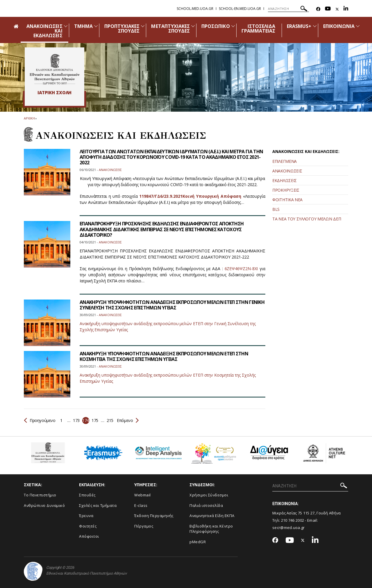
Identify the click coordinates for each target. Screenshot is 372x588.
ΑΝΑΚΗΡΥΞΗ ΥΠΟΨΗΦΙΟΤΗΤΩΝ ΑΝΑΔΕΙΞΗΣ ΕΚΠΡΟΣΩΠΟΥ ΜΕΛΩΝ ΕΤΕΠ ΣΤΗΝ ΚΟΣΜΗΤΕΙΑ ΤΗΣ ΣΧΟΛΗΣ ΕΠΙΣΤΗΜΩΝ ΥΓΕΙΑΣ (164, 356)
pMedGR (198, 542)
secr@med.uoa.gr (289, 528)
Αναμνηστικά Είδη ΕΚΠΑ (212, 516)
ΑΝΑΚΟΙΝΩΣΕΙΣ (287, 171)
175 (95, 420)
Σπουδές (87, 495)
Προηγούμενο (40, 420)
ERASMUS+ (299, 26)
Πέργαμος (144, 526)
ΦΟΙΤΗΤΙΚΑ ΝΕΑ (287, 200)
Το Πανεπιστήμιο (40, 495)
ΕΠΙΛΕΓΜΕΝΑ (285, 161)
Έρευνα (86, 516)
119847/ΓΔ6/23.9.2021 (161, 196)
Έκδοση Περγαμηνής (154, 516)
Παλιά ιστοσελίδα (206, 505)
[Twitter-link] (337, 9)
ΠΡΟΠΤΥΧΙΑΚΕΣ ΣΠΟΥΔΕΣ (122, 28)
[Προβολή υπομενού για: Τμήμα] (96, 26)
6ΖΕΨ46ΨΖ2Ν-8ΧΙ (241, 269)
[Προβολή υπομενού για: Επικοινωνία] (358, 26)
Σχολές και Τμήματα (98, 505)
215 (110, 420)
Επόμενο (127, 420)
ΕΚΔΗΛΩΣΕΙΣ (285, 180)
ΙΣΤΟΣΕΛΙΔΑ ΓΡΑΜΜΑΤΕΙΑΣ (259, 28)
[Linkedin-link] (346, 9)
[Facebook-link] (318, 9)
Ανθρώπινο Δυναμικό (44, 505)
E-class (141, 505)
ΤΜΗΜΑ (83, 26)
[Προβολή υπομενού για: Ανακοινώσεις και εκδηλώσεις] (66, 26)
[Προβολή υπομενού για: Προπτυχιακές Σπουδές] (143, 26)
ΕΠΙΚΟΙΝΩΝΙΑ (339, 26)
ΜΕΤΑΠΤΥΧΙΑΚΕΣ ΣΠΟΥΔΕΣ (170, 28)
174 (86, 420)
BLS (276, 209)
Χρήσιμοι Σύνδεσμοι (209, 495)
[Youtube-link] (328, 9)
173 (76, 420)
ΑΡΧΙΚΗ (29, 118)
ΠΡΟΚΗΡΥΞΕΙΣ (286, 190)
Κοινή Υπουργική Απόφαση (212, 196)
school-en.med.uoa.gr (240, 9)
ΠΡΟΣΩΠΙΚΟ (215, 26)
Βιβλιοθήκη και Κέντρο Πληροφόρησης (211, 529)
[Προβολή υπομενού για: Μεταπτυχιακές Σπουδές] (193, 26)
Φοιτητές (88, 526)
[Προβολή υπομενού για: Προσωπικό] (233, 26)
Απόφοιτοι (89, 536)
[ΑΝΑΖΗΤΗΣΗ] (288, 9)
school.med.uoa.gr (195, 9)
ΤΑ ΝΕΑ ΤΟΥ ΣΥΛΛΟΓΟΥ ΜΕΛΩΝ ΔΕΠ (307, 219)
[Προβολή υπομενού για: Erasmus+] (315, 26)
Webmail (143, 495)
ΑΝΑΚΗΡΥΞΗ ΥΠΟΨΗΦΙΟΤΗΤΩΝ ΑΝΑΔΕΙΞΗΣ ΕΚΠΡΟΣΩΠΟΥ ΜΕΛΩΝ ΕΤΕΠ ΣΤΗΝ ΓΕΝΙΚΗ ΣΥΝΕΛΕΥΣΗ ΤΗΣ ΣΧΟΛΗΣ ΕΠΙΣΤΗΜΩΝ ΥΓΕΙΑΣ (172, 305)
